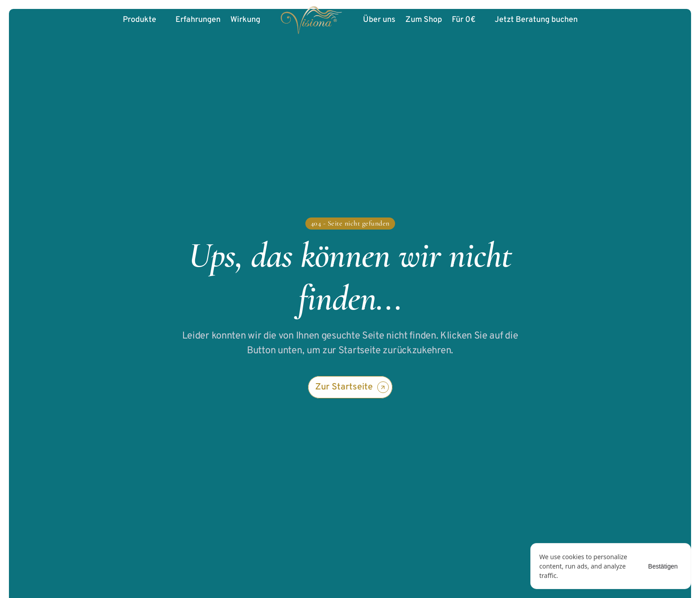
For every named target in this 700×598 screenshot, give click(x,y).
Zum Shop (424, 20)
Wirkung (245, 20)
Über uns (379, 20)
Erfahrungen (198, 20)
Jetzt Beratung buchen (536, 20)
